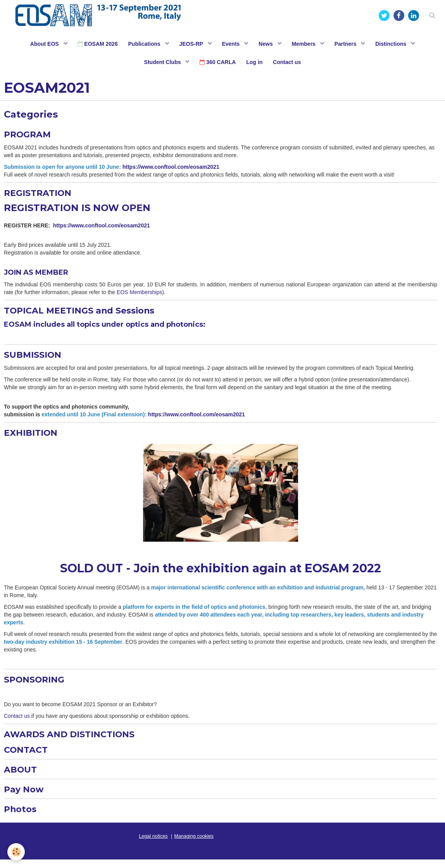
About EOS (40, 45)
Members (307, 45)
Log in (255, 64)
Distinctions (397, 45)
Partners (350, 45)
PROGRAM (30, 137)
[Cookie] (16, 852)
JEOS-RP (191, 45)
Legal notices (153, 845)
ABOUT (22, 776)
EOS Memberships (139, 296)
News (267, 45)
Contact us (289, 64)
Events (231, 45)
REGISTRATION (41, 196)
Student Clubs (161, 64)
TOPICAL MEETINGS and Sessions (87, 314)
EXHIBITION (33, 437)
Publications (142, 45)
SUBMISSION (35, 359)
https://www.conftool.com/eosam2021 (172, 170)
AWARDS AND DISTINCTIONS (76, 740)
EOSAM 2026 (94, 45)
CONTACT (28, 756)
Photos (22, 817)
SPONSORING (37, 685)
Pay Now (26, 797)
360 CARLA (217, 64)
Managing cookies (194, 845)
